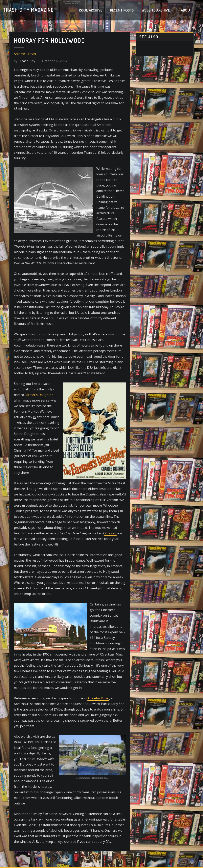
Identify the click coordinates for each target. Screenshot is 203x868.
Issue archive (91, 10)
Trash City (25, 61)
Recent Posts (122, 10)
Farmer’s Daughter (39, 395)
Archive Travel (25, 54)
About (186, 10)
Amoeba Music (98, 698)
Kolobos (110, 533)
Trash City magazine (28, 10)
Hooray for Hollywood (49, 41)
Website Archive (157, 10)
